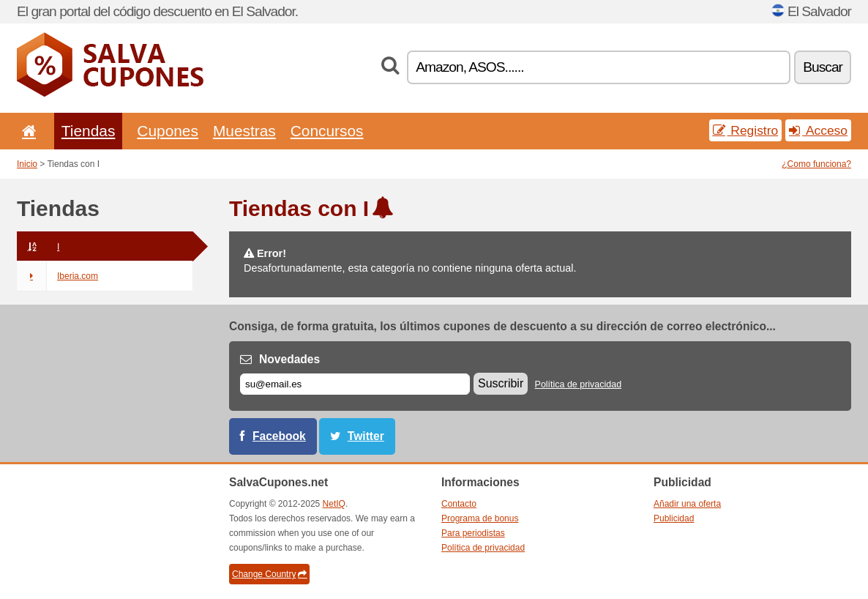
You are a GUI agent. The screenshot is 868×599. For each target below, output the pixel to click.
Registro (746, 130)
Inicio (27, 164)
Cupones (168, 131)
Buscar (823, 67)
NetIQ (334, 504)
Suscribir (501, 383)
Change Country (269, 574)
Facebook (279, 436)
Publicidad (674, 518)
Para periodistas (473, 533)
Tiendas (89, 131)
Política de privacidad (579, 384)
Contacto (459, 504)
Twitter (366, 436)
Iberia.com (57, 276)
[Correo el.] (355, 384)
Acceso (818, 130)
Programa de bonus (480, 518)
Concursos (327, 131)
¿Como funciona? (816, 164)
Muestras (244, 131)
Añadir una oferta (687, 504)
